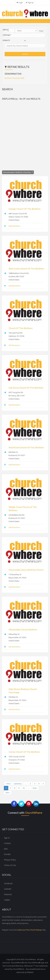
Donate (7, 854)
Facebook (8, 883)
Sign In (7, 838)
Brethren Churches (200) (14, 78)
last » (8, 792)
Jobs (6, 849)
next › (35, 788)
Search (6, 24)
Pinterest (8, 894)
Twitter (7, 900)
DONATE (6, 40)
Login (21, 3)
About (6, 30)
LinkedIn (8, 889)
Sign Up (31, 3)
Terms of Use (10, 865)
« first (8, 784)
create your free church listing (29, 930)
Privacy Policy (10, 860)
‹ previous (18, 784)
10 (24, 788)
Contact (7, 35)
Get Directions (14, 226)
